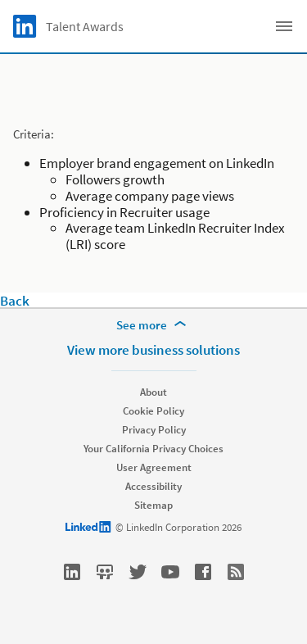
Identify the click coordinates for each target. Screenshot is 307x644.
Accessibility (153, 486)
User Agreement (154, 467)
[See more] (154, 325)
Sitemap (153, 505)
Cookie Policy (153, 411)
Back (15, 301)
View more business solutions (153, 350)
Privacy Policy (154, 430)
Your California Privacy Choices (153, 449)
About (153, 392)
